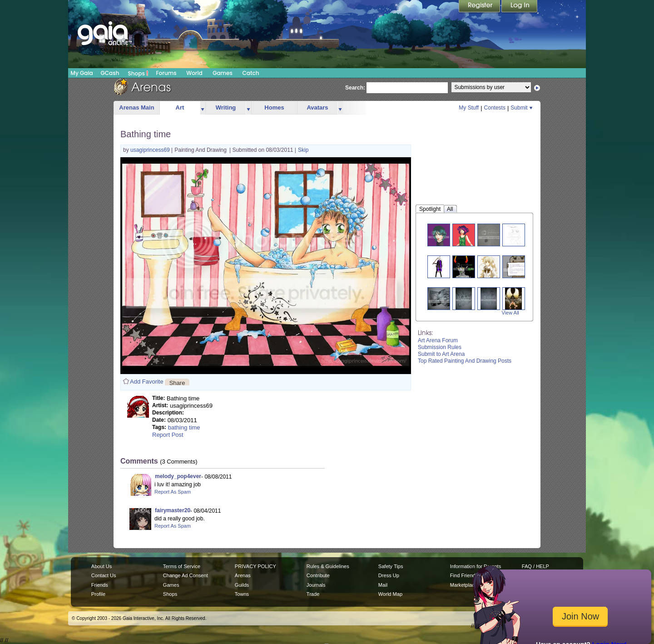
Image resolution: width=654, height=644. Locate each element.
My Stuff (469, 108)
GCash (110, 73)
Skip (303, 150)
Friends (100, 585)
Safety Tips (391, 566)
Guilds (242, 585)
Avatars (317, 107)
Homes (274, 107)
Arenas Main (136, 107)
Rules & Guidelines (328, 566)
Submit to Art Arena (441, 354)
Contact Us (104, 575)
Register (480, 7)
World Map (390, 594)
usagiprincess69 (151, 150)
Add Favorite (147, 382)
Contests (495, 108)
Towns (242, 594)
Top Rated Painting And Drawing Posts (465, 361)
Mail (383, 585)
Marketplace (464, 585)
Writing (226, 107)
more (203, 108)
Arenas (243, 575)
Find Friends (464, 575)
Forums (166, 73)
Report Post (168, 435)
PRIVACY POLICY (255, 566)
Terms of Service (182, 566)
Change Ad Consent (186, 575)
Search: (355, 88)
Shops (138, 73)
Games (223, 73)
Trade (313, 594)
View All (510, 313)
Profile (98, 594)
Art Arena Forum (438, 340)
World (194, 73)
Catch (251, 73)
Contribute (318, 575)
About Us (102, 566)
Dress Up (389, 575)
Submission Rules (440, 347)
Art (180, 107)
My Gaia (82, 73)
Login (520, 7)
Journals (316, 585)
